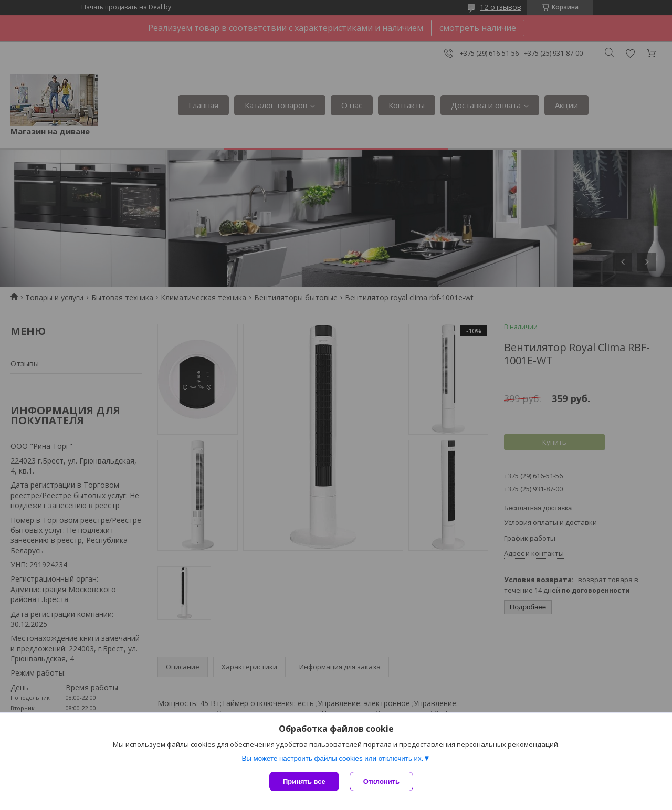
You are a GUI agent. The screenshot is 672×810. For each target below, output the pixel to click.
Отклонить (381, 781)
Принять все (304, 781)
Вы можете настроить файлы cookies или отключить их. (332, 758)
